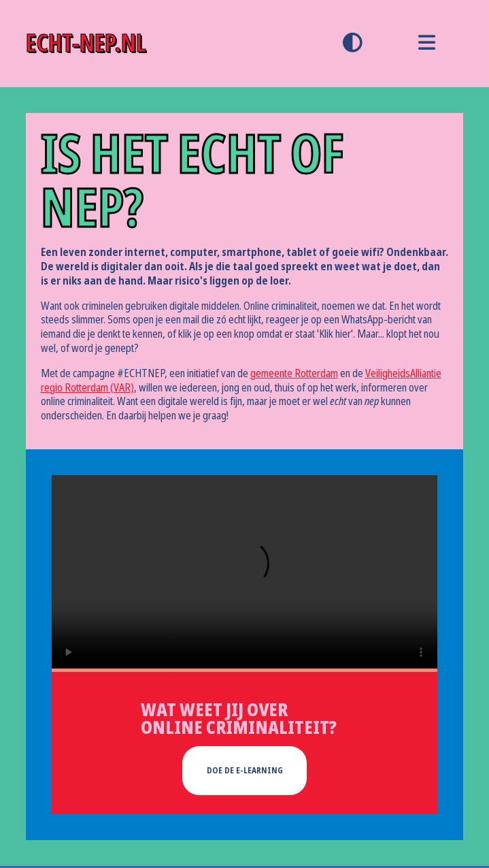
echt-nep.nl (86, 43)
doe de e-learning (245, 771)
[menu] (427, 44)
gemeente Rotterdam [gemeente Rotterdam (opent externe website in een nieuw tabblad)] (294, 373)
